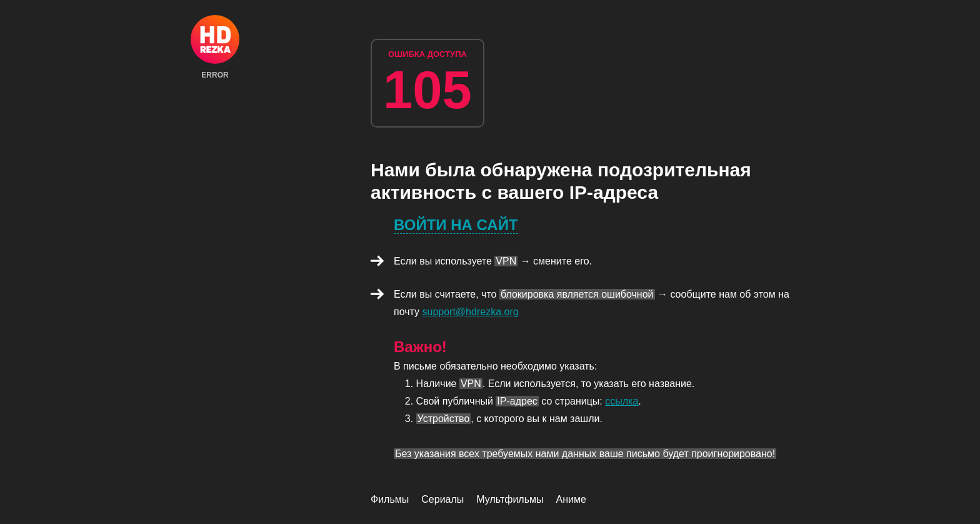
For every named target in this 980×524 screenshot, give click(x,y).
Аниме (571, 499)
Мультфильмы (510, 499)
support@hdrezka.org (471, 312)
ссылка (622, 401)
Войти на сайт (456, 225)
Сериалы (442, 499)
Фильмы (390, 499)
